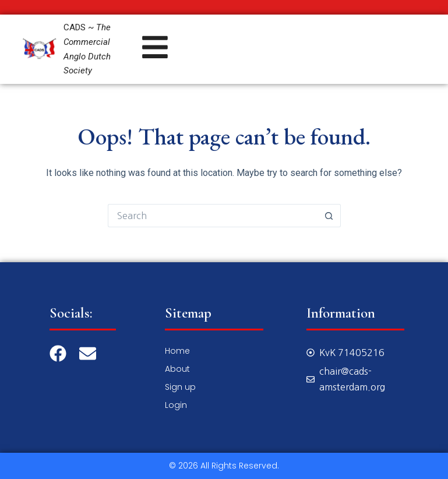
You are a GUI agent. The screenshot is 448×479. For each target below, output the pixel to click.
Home (177, 351)
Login (176, 405)
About (177, 369)
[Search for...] (213, 216)
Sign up (180, 387)
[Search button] (329, 216)
